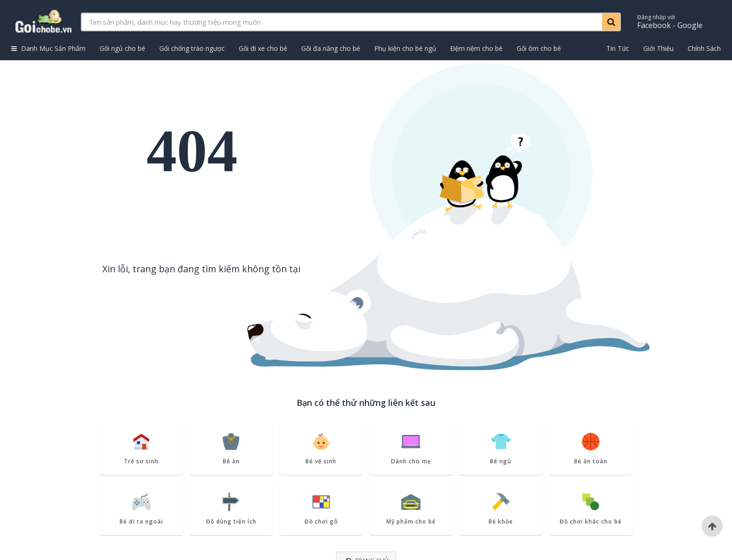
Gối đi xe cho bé (263, 48)
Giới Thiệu (658, 48)
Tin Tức (618, 48)
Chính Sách (704, 48)
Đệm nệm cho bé (476, 48)
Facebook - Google (670, 22)
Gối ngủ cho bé (122, 48)
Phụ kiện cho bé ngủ (405, 48)
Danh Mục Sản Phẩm (48, 48)
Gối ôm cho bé (539, 48)
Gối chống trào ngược (192, 48)
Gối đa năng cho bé (331, 48)
